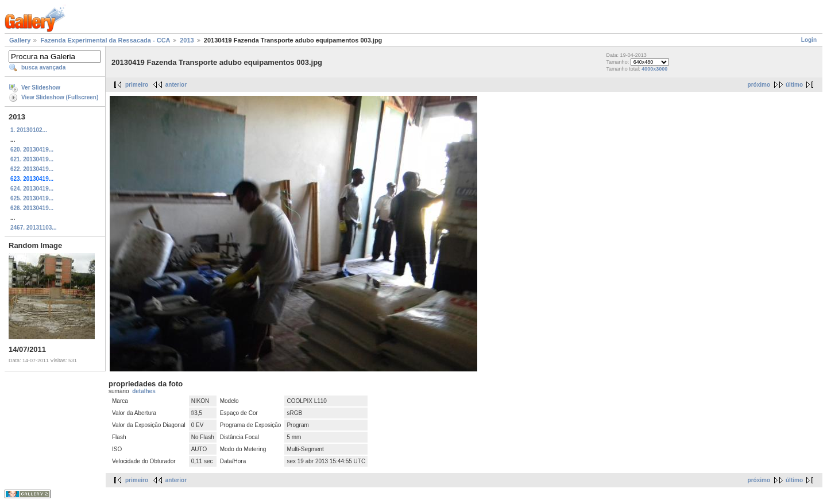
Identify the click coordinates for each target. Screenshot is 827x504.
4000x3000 (654, 69)
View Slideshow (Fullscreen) (60, 97)
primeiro (137, 85)
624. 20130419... (32, 189)
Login (809, 40)
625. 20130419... (32, 198)
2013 (187, 40)
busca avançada (43, 67)
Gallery (20, 40)
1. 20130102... (29, 130)
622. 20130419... (32, 169)
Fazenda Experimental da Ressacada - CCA (105, 40)
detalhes (144, 391)
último (794, 85)
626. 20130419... (32, 208)
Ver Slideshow (41, 88)
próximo (759, 85)
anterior (176, 85)
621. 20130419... (32, 159)
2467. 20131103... (34, 228)
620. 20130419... (32, 150)
